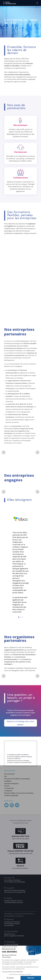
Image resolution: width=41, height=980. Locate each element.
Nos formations (9, 774)
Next (37, 452)
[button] (19, 617)
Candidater (8, 781)
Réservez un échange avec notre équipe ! (21, 723)
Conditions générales (11, 795)
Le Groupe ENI (9, 788)
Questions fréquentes (11, 784)
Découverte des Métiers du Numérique (17, 779)
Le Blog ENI (8, 791)
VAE (5, 776)
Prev (4, 452)
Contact (7, 786)
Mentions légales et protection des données (19, 793)
